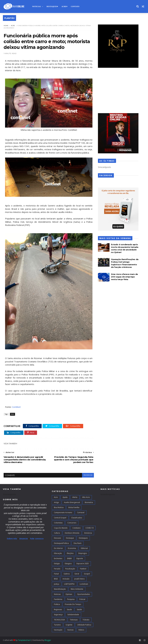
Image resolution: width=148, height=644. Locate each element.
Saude (69, 609)
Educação (58, 553)
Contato (75, 6)
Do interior (58, 548)
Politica (57, 604)
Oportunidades (83, 594)
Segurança (58, 615)
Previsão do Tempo (73, 604)
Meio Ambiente (77, 589)
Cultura (57, 533)
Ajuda (65, 497)
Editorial (84, 548)
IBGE (56, 579)
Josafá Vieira (79, 579)
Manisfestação (60, 589)
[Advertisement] (118, 91)
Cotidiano (77, 528)
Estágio (57, 563)
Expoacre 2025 (83, 563)
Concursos (72, 523)
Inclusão (66, 579)
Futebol (83, 569)
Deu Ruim (78, 543)
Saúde (79, 609)
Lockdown (84, 584)
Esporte (80, 558)
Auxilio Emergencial (72, 502)
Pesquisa (71, 599)
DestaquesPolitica (61, 543)
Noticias (36, 6)
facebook (88, 475)
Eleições (70, 553)
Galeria (67, 574)
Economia (72, 548)
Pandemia (58, 599)
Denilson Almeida (72, 533)
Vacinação (58, 630)
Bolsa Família (74, 507)
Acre (64, 6)
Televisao (74, 620)
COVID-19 (89, 528)
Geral (77, 574)
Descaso (58, 538)
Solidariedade (73, 615)
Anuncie (24, 539)
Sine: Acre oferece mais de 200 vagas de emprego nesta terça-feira (124, 277)
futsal (56, 574)
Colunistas (58, 523)
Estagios (68, 563)
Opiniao (69, 594)
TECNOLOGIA (59, 620)
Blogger (48, 640)
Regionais (58, 609)
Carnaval (81, 512)
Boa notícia (59, 507)
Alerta (75, 497)
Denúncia (88, 533)
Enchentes (58, 558)
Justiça (57, 584)
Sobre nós (12, 539)
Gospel (87, 574)
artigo (56, 502)
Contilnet (16, 407)
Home (6, 26)
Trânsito (86, 620)
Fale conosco (37, 539)
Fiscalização (70, 569)
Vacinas (70, 630)
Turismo (57, 625)
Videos (81, 630)
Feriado (57, 569)
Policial (82, 599)
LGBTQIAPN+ (69, 584)
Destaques (52, 6)
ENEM (69, 558)
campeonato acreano (63, 512)
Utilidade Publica (84, 625)
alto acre (86, 497)
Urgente (69, 625)
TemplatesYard (24, 640)
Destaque (70, 538)
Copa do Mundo (61, 528)
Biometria (89, 502)
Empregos (83, 553)
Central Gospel (60, 518)
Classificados (77, 518)
